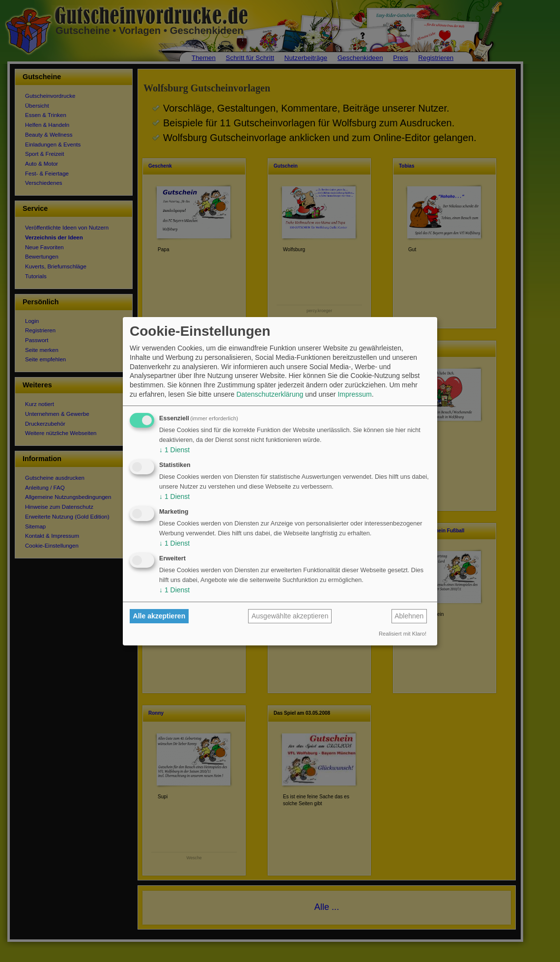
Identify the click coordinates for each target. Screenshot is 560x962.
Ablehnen (409, 616)
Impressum (354, 394)
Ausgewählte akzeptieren (290, 616)
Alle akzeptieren (159, 616)
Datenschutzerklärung (270, 394)
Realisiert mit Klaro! (403, 634)
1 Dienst (174, 450)
